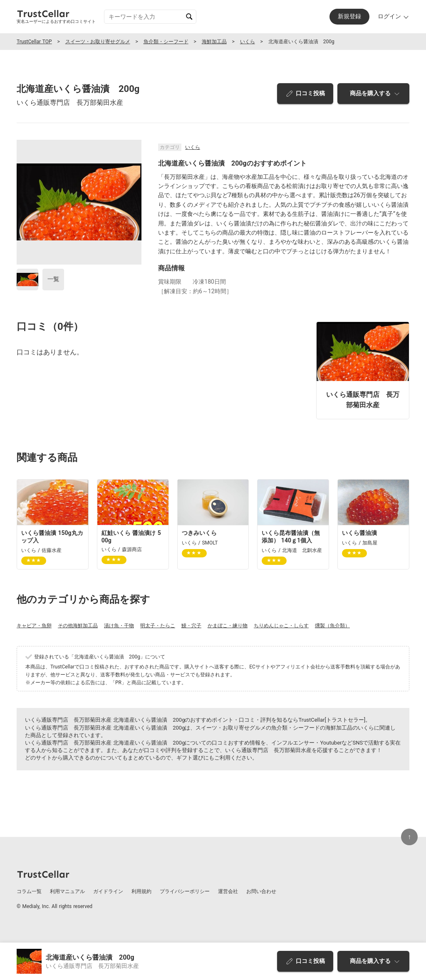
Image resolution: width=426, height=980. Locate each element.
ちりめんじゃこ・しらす (281, 626)
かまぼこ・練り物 (228, 626)
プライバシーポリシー (185, 891)
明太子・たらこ (158, 626)
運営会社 (228, 891)
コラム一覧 (29, 891)
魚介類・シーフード (166, 42)
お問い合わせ (261, 891)
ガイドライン (108, 891)
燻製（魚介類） (332, 626)
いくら (248, 42)
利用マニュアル (67, 891)
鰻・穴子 (191, 626)
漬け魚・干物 (119, 626)
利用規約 (141, 891)
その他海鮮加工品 (78, 626)
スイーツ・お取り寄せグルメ (98, 42)
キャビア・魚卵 (34, 626)
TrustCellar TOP (34, 42)
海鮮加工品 (214, 42)
